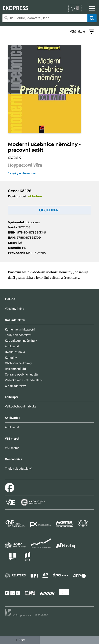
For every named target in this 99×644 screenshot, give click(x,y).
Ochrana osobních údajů (21, 374)
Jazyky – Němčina (22, 173)
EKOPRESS (15, 8)
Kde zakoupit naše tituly (21, 341)
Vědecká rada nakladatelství (24, 380)
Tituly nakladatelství (18, 335)
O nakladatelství (16, 386)
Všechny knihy (14, 309)
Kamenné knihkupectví (20, 329)
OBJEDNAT (49, 210)
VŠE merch (12, 448)
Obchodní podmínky (18, 363)
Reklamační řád (15, 369)
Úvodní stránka (15, 352)
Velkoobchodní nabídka (21, 406)
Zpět (20, 640)
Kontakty (11, 358)
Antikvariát (12, 346)
